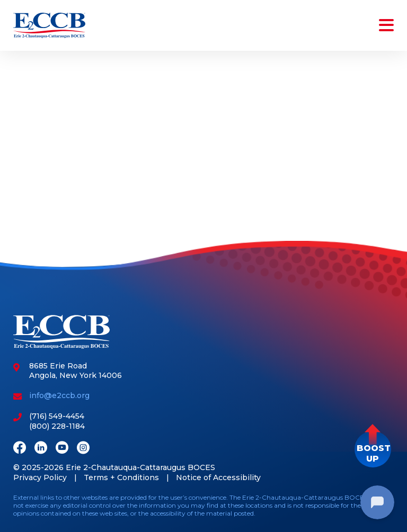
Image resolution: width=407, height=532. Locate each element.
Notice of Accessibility (218, 477)
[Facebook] (20, 449)
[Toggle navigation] (384, 25)
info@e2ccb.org (59, 395)
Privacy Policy (40, 477)
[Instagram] (83, 449)
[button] (373, 449)
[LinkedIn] (41, 449)
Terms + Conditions (121, 477)
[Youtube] (62, 449)
